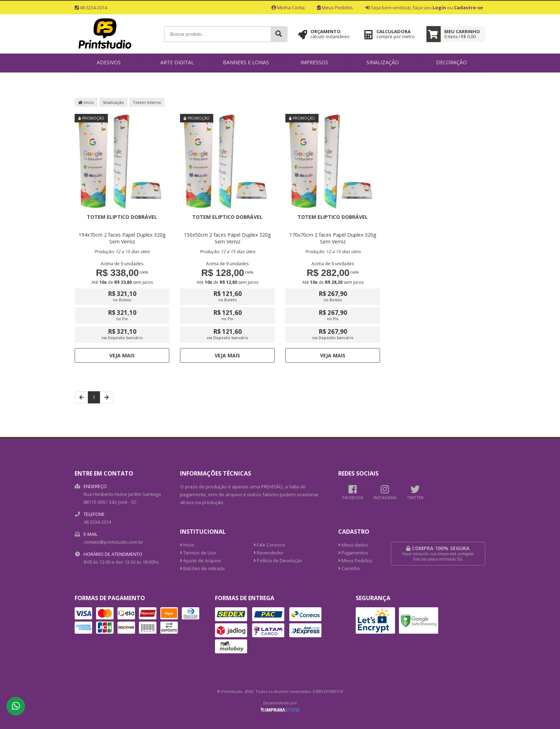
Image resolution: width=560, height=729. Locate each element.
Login (439, 7)
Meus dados (353, 545)
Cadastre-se (468, 7)
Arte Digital (177, 62)
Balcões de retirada (202, 569)
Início (86, 102)
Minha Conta (288, 7)
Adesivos (109, 62)
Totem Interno (147, 102)
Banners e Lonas (246, 62)
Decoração (451, 62)
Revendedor (269, 553)
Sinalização (383, 62)
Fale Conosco (269, 545)
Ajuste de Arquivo (201, 561)
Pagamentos (353, 553)
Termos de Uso (198, 553)
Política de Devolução (278, 561)
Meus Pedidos (335, 7)
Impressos (314, 62)
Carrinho (349, 569)
